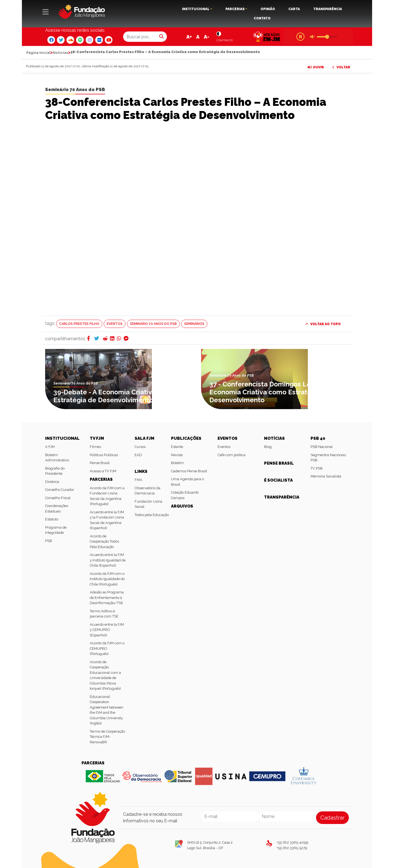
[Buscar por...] (140, 37)
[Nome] (287, 817)
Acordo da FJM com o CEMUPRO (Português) (107, 648)
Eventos (115, 324)
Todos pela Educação (152, 515)
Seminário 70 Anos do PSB (75, 90)
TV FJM (97, 438)
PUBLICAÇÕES (186, 438)
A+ (189, 37)
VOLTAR (341, 67)
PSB (49, 541)
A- (207, 37)
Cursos (140, 447)
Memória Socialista (326, 476)
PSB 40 (318, 438)
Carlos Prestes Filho (79, 324)
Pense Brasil (100, 463)
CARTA (294, 9)
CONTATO (262, 18)
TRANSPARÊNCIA (328, 9)
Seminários (194, 324)
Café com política (231, 455)
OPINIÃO (268, 9)
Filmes (95, 447)
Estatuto (52, 519)
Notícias (60, 53)
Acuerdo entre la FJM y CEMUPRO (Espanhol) (107, 630)
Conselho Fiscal (58, 498)
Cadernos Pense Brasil (189, 471)
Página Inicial (38, 53)
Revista (177, 455)
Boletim (177, 463)
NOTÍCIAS (274, 438)
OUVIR (316, 67)
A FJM (50, 447)
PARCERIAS (235, 9)
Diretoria (52, 482)
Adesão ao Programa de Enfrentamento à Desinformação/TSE (107, 598)
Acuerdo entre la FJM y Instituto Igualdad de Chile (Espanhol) (108, 560)
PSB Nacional (322, 447)
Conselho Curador (60, 490)
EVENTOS (228, 438)
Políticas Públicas (104, 455)
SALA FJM (144, 438)
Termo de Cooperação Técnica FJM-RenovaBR (107, 737)
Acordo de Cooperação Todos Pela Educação (104, 541)
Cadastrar (332, 818)
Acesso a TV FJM (103, 471)
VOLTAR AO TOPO (323, 324)
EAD (138, 455)
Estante (177, 447)
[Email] (230, 817)
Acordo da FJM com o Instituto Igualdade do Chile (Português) (107, 579)
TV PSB (317, 468)
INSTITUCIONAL (196, 9)
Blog (268, 447)
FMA (138, 480)
